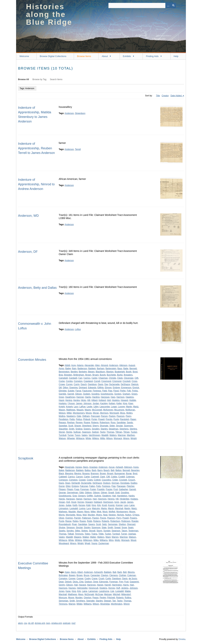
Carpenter (95, 575)
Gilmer (104, 493)
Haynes (72, 588)
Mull (85, 515)
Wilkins (96, 438)
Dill (60, 388)
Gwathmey (70, 397)
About (105, 56)
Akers (86, 467)
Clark (102, 477)
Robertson (105, 423)
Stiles (77, 531)
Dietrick (135, 384)
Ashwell (119, 467)
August (132, 365)
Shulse (62, 528)
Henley (76, 400)
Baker (61, 470)
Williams (104, 540)
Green (134, 394)
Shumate (104, 426)
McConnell (97, 410)
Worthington (117, 604)
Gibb (81, 493)
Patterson (86, 518)
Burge (129, 474)
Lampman (93, 591)
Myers (99, 515)
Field (105, 391)
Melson (62, 413)
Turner (70, 435)
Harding (96, 397)
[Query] (142, 5)
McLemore (119, 410)
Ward (108, 537)
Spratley (96, 429)
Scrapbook (26, 458)
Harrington (117, 585)
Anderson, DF (28, 252)
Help (176, 56)
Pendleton (64, 419)
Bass (120, 369)
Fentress (97, 391)
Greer (61, 397)
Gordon (118, 394)
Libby (96, 407)
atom (20, 623)
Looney (122, 407)
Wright (134, 438)
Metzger (108, 594)
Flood (116, 391)
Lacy (76, 407)
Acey (74, 365)
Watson (62, 438)
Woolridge (105, 604)
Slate (104, 528)
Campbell (63, 378)
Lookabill (74, 508)
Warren (115, 537)
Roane (87, 423)
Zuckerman (104, 543)
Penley (103, 598)
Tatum (124, 531)
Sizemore (129, 426)
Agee (67, 572)
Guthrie (98, 496)
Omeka (182, 639)
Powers (133, 518)
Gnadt (111, 493)
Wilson (109, 438)
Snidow (79, 429)
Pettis (72, 419)
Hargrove (91, 585)
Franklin (101, 489)
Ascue (112, 467)
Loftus (78, 329)
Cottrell (97, 480)
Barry (100, 470)
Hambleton (122, 496)
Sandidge (121, 423)
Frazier (109, 489)
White (88, 438)
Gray (75, 496)
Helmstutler (82, 588)
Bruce (86, 575)
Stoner (62, 432)
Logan (114, 407)
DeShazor (125, 384)
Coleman (130, 477)
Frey (121, 582)
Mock (105, 512)
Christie (112, 378)
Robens (95, 423)
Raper (133, 419)
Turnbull (63, 435)
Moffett (112, 512)
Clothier (122, 575)
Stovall (92, 531)
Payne (103, 518)
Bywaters (128, 375)
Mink (99, 512)
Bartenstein (111, 369)
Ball (114, 572)
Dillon (65, 388)
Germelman (73, 493)
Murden (91, 515)
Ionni (117, 502)
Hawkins (130, 397)
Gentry (62, 585)
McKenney (108, 410)
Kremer (119, 505)
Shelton (122, 524)
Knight (62, 407)
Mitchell (116, 594)
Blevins (78, 474)
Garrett (71, 394)
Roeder (135, 521)
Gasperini (134, 582)
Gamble (62, 394)
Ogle (79, 416)
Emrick (136, 388)
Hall (114, 496)
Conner (72, 579)
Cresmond (106, 381)
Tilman (126, 432)
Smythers (81, 601)
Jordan (96, 403)
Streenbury (80, 113)
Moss (123, 413)
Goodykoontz (107, 394)
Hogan (62, 502)
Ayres (61, 369)
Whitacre (80, 438)
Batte (126, 369)
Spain (131, 528)
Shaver (78, 426)
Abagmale (70, 467)
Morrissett (114, 413)
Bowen (72, 575)
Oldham (86, 416)
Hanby (88, 397)
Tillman (119, 432)
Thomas (110, 432)
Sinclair (119, 426)
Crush (101, 579)
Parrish (77, 518)
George (62, 493)
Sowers (87, 429)
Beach (106, 470)
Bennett (133, 369)
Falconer (84, 486)
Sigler (112, 426)
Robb (90, 521)
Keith (75, 505)
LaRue (82, 407)
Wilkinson (88, 540)
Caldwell (63, 477)
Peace (96, 598)
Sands (130, 423)
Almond (104, 365)
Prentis (109, 419)
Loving (82, 508)
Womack (118, 438)
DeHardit (76, 483)
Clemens (113, 575)
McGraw (99, 594)
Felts (99, 486)
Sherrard (131, 524)
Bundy (103, 375)
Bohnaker (63, 575)
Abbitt (67, 365)
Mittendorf (126, 594)
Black (61, 474)
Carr (80, 378)
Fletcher (131, 486)
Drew (96, 582)
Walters (113, 435)
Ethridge (63, 391)
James (79, 403)
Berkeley (83, 372)
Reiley (76, 521)
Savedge (63, 426)
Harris (126, 585)
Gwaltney (107, 496)
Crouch (132, 480)
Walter (93, 537)
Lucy (89, 508)
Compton (78, 381)
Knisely (69, 407)
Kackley (104, 403)
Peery (128, 416)
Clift (136, 378)
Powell (101, 419)
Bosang (86, 474)
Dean (68, 483)
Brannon (95, 474)
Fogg (77, 489)
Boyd (135, 372)
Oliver (61, 518)
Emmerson (126, 388)
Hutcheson (108, 502)
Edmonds (104, 582)
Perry (119, 518)
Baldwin (92, 369)
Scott (71, 426)
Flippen (62, 489)
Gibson (79, 394)
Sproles (70, 531)
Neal (105, 515)
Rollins (128, 598)
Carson (79, 477)
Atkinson (123, 365)
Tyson (77, 435)
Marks (104, 508)
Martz (136, 407)
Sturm (99, 531)
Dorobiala (125, 483)
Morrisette (70, 515)
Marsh (111, 508)
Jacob (123, 502)
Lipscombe (105, 407)
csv (25, 623)
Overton (69, 518)
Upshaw (132, 534)
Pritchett (111, 598)
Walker (86, 537)
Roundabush (65, 524)
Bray (61, 375)
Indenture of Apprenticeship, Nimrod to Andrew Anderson (36, 184)
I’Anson (71, 403)
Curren (69, 384)
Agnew (79, 467)
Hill (89, 400)
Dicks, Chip (78, 582)
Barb (94, 470)
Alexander (89, 365)
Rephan (71, 423)
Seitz (104, 524)
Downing (73, 388)
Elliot (68, 486)
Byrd (135, 474)
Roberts (105, 521)
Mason (62, 410)
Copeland (88, 381)
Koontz (111, 505)
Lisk (112, 591)
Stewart (107, 601)
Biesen (91, 372)
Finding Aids (152, 56)
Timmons (79, 534)
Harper (79, 499)
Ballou (88, 470)
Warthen (131, 435)
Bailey (68, 369)
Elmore (108, 388)
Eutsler (71, 391)
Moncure (63, 598)
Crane (95, 579)
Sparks (62, 531)
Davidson (92, 384)
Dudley (134, 483)
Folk (129, 391)
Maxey (88, 410)
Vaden (85, 435)
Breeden (68, 375)
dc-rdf (31, 623)
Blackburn (100, 372)
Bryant (96, 375)
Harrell (108, 585)
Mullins (62, 416)
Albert (80, 572)
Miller (69, 413)
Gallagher (123, 489)
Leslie (89, 407)
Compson (63, 480)
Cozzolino (106, 480)
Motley (129, 413)
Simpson (70, 528)
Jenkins (125, 588)
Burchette (111, 375)
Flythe (123, 391)
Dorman (115, 483)
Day (106, 384)
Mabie (128, 591)
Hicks (83, 400)
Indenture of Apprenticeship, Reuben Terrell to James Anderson (36, 148)
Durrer (62, 486)
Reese (68, 521)
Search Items (56, 79)
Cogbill (122, 477)
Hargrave (105, 397)
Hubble (133, 400)
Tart (114, 601)
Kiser (131, 403)
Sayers (92, 524)
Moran (96, 413)
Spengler (90, 601)
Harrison (120, 397)
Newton (112, 515)
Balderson (82, 369)
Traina (94, 534)
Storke (69, 432)
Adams (80, 365)
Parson (104, 416)
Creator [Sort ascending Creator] (165, 96)
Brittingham (79, 375)
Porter (94, 419)
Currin (77, 384)
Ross (113, 423)
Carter (94, 378)
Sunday (107, 531)
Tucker (134, 432)
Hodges (134, 499)
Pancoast (95, 416)
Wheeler (71, 438)
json (48, 623)
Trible (101, 534)
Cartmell (95, 477)
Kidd (88, 505)
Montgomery (79, 413)
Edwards (92, 388)
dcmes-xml (40, 623)
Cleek (120, 378)
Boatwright (120, 372)
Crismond (117, 381)
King (125, 403)
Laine (132, 505)
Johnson (87, 403)
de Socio (133, 579)
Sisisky (87, 528)
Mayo (87, 512)
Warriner (122, 435)
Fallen (92, 486)
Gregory (82, 496)
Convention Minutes (32, 360)
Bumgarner (120, 474)
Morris (62, 515)
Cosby (90, 480)
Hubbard (98, 502)
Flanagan (121, 486)
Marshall (119, 508)
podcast (67, 623)
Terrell (78, 149)
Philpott (87, 419)
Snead (117, 528)
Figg (110, 391)
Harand (82, 585)
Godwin (87, 394)
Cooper (82, 480)
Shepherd (87, 426)
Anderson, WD (28, 216)
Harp (113, 397)
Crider (115, 480)
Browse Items (84, 56)
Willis (103, 438)
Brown (88, 375)
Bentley (74, 372)
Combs (69, 381)
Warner (72, 604)
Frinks (135, 391)
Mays (81, 594)
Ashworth (98, 572)
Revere (79, 423)
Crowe (62, 384)
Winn (111, 540)
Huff (118, 588)
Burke (120, 375)
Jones (62, 505)
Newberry (71, 416)
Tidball (71, 534)
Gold (117, 493)
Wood (133, 540)
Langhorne (104, 591)
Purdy (116, 419)
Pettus (79, 419)
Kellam (112, 403)
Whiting (78, 540)
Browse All (24, 79)
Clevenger (129, 378)
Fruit (116, 489)
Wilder (79, 604)
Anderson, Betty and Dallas (37, 288)
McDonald (89, 594)
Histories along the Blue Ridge (49, 14)
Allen (97, 365)
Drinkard (83, 388)
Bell (112, 470)
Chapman (103, 378)
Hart (95, 499)
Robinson (126, 521)
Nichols (120, 515)
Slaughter (63, 429)
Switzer (95, 432)
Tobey (87, 534)
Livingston (64, 508)
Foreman (85, 489)
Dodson (107, 483)
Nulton (128, 515)
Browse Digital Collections (53, 56)
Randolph (125, 419)
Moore (89, 413)
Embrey (116, 388)
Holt (109, 400)
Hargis (62, 499)
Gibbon (88, 493)
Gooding (95, 394)
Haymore (102, 499)
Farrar (78, 391)
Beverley (135, 470)
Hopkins (116, 400)
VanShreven (94, 435)
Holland (102, 400)
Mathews (63, 512)
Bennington (64, 372)
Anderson (69, 113)
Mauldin (72, 512)
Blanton (110, 372)
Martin (129, 407)
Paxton (112, 416)
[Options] (168, 5)
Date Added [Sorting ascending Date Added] (176, 96)
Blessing (69, 474)
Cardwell (73, 378)
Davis (100, 384)
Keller (119, 403)
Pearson (121, 416)
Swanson (86, 432)
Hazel (61, 400)
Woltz (117, 540)
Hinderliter (125, 499)
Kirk (99, 505)
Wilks (96, 540)
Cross (134, 381)
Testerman (133, 531)
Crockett (127, 381)
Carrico (87, 378)
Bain (74, 369)
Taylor (103, 432)
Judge (69, 505)
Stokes (84, 531)
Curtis (108, 579)
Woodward (64, 543)
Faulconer (87, 391)
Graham (126, 394)
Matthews (71, 410)
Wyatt (87, 543)
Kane (68, 591)
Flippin (70, 489)
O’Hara (136, 515)
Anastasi (93, 467)
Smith (72, 429)
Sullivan (77, 432)
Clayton (105, 575)
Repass (62, 423)
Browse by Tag (40, 79)
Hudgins (63, 403)
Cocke (62, 381)
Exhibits (127, 56)
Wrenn (126, 438)
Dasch (84, 384)
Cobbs (114, 477)
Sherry (96, 426)
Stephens (124, 429)
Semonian (113, 524)
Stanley (104, 429)
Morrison (104, 413)
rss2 (73, 623)
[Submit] (173, 5)
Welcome (24, 56)
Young (94, 543)
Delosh (68, 582)
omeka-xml (57, 623)
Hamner (80, 397)
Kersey (82, 505)
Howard (124, 400)
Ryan (74, 524)
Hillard (94, 400)
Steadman (113, 429)
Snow (124, 528)
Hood (74, 502)
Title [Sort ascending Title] (158, 96)
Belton (119, 470)
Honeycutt (93, 588)
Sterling (133, 429)
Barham (101, 369)
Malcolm (96, 508)
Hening (69, 400)
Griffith (90, 496)
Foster (93, 489)
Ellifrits (101, 388)
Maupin (80, 410)
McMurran (130, 410)
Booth (129, 372)
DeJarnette (114, 384)
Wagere (78, 537)
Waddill (105, 435)
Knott (104, 505)
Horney (81, 502)
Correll (97, 381)
